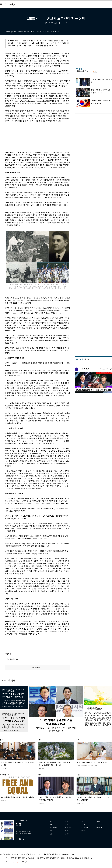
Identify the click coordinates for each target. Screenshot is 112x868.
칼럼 (51, 834)
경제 (67, 821)
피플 (67, 831)
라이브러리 (84, 828)
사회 (51, 824)
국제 (67, 824)
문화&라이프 (54, 828)
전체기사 (68, 834)
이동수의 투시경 (83, 71)
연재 (82, 821)
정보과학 (68, 828)
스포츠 (52, 831)
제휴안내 (28, 854)
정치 (51, 821)
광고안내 (99, 828)
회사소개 (9, 854)
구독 (95, 72)
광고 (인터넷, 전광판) (18, 854)
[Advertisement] (33, 136)
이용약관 (40, 854)
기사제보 (99, 821)
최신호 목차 (84, 824)
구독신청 (99, 824)
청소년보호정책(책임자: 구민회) (64, 854)
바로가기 (104, 369)
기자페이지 (84, 831)
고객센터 (34, 854)
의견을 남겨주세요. (12, 659)
